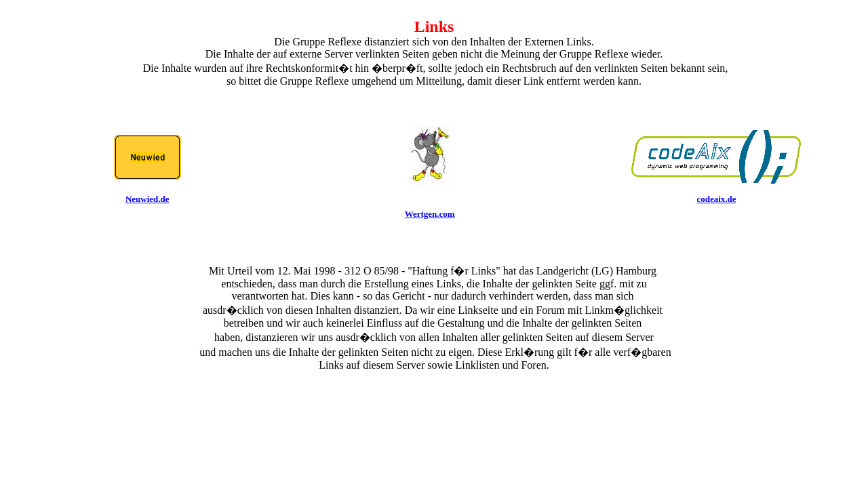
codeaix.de (716, 199)
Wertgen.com (430, 214)
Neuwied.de (147, 199)
